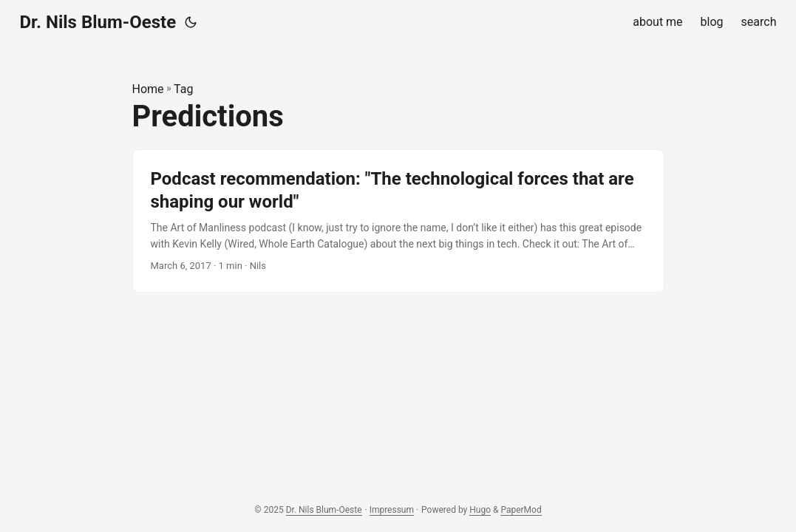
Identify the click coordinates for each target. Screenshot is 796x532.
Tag (183, 89)
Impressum (392, 510)
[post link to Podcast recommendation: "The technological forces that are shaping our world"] (398, 221)
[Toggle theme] (191, 22)
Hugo (480, 510)
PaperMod (521, 510)
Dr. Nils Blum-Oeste (98, 22)
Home (148, 89)
